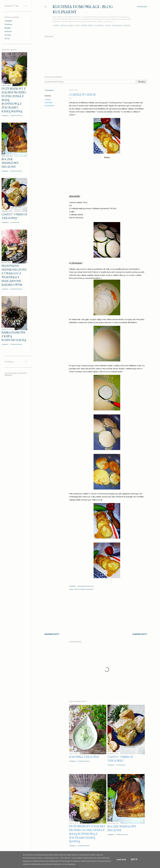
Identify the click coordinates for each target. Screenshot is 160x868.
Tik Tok (7, 39)
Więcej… (127, 26)
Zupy (77, 26)
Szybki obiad (87, 26)
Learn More (121, 860)
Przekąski (117, 26)
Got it (134, 859)
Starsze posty (140, 634)
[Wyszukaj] (142, 7)
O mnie (56, 26)
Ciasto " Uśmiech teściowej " (120, 759)
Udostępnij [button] (49, 90)
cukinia (47, 99)
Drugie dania (67, 26)
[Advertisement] (96, 55)
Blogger (8, 28)
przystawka (49, 105)
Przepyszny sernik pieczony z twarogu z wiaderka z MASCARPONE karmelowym (14, 275)
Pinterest (8, 31)
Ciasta (108, 26)
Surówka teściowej (84, 757)
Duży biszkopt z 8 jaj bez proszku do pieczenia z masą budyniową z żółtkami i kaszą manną (87, 834)
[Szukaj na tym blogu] (90, 82)
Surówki (99, 26)
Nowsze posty (52, 634)
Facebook (8, 24)
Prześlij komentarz (84, 761)
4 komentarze (121, 765)
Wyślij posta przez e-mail (86, 586)
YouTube (8, 35)
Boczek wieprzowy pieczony (10, 163)
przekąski (49, 102)
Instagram (8, 21)
